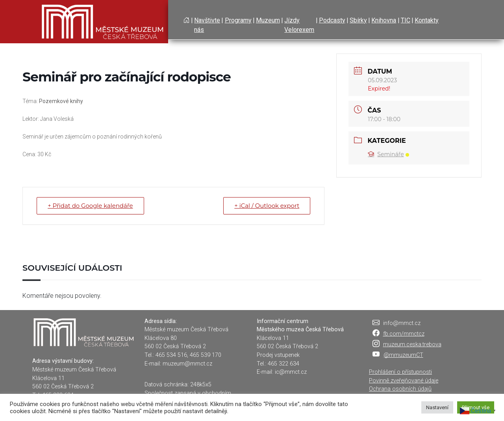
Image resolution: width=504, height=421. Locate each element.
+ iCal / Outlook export (266, 206)
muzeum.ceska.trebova (412, 344)
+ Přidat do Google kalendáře (91, 206)
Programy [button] (238, 20)
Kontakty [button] (427, 20)
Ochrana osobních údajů (400, 389)
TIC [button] (406, 20)
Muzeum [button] (268, 20)
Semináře (388, 154)
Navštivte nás (207, 25)
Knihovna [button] (384, 20)
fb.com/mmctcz (404, 334)
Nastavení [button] (437, 407)
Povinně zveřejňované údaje (404, 381)
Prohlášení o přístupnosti (400, 372)
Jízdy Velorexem (299, 25)
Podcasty (332, 20)
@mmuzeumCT (403, 355)
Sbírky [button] (358, 20)
